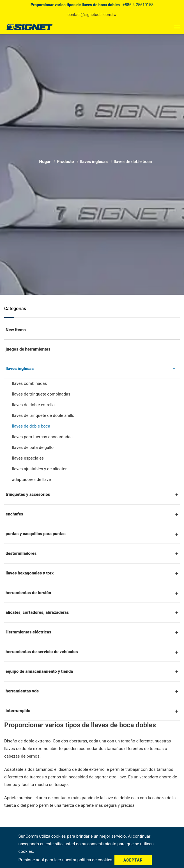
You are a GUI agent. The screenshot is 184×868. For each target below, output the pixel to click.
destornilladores (21, 553)
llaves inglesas (94, 160)
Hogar (45, 160)
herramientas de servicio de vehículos (42, 652)
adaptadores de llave (31, 480)
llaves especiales (28, 458)
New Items (16, 330)
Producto (66, 160)
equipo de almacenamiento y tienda (39, 671)
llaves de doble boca (31, 426)
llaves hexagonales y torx (30, 573)
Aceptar (133, 860)
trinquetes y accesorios (28, 494)
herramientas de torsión (28, 593)
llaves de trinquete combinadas (41, 394)
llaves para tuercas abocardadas (42, 437)
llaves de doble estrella (33, 405)
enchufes (14, 514)
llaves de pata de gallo (33, 447)
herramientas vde (22, 691)
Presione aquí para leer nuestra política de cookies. (66, 860)
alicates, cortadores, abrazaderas (37, 612)
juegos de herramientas (28, 349)
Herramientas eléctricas (28, 632)
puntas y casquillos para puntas (36, 534)
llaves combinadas (29, 383)
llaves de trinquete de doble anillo (43, 415)
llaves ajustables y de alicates (40, 469)
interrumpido (18, 711)
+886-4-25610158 (138, 5)
